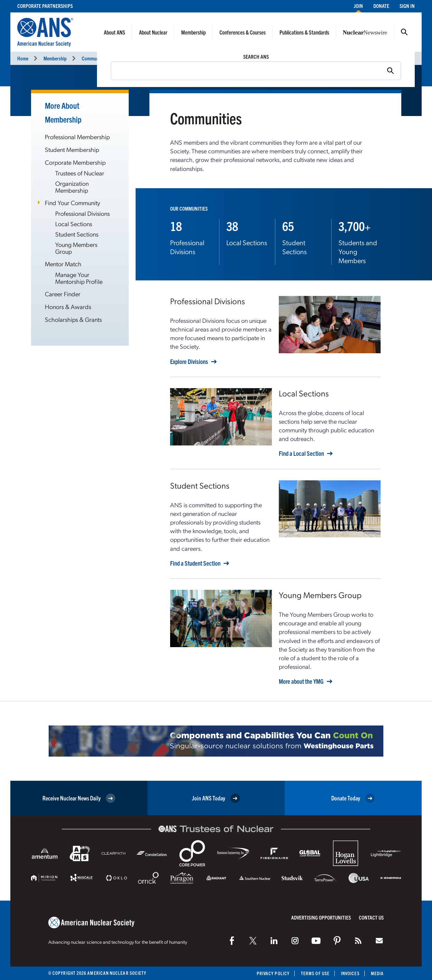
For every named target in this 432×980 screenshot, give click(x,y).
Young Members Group (76, 248)
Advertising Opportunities (321, 917)
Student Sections (77, 234)
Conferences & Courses (243, 32)
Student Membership (72, 149)
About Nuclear (153, 32)
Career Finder (63, 294)
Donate (381, 6)
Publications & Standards (304, 32)
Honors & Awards (68, 306)
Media (377, 973)
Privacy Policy (273, 973)
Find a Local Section (301, 453)
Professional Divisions (82, 213)
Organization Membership (72, 187)
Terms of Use (315, 973)
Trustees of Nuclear (80, 173)
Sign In (407, 6)
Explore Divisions (189, 362)
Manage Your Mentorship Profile (79, 278)
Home (23, 58)
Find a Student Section (195, 563)
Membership (193, 32)
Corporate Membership (75, 162)
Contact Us (371, 917)
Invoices (350, 973)
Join (358, 6)
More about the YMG (301, 681)
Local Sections (74, 224)
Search (404, 32)
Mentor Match (63, 264)
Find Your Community (72, 203)
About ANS (115, 32)
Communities (94, 58)
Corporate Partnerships (45, 6)
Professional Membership (77, 137)
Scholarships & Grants (73, 319)
